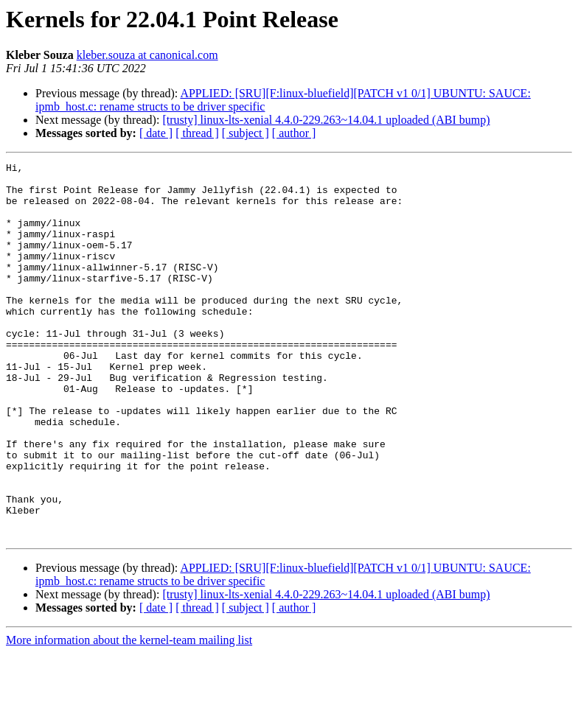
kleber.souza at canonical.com (147, 55)
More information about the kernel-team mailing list (129, 715)
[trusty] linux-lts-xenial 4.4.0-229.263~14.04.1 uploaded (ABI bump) (326, 120)
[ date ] (156, 133)
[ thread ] (197, 133)
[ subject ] (246, 133)
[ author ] (294, 133)
